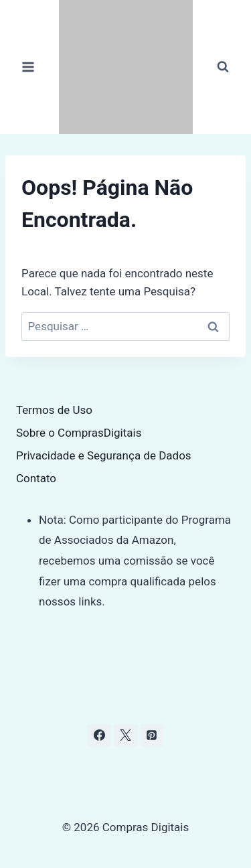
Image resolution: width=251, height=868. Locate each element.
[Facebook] (99, 735)
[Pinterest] (152, 735)
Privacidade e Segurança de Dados (104, 455)
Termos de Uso (54, 410)
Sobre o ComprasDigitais (79, 433)
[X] (126, 735)
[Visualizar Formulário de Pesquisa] (223, 67)
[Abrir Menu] (28, 67)
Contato (36, 478)
